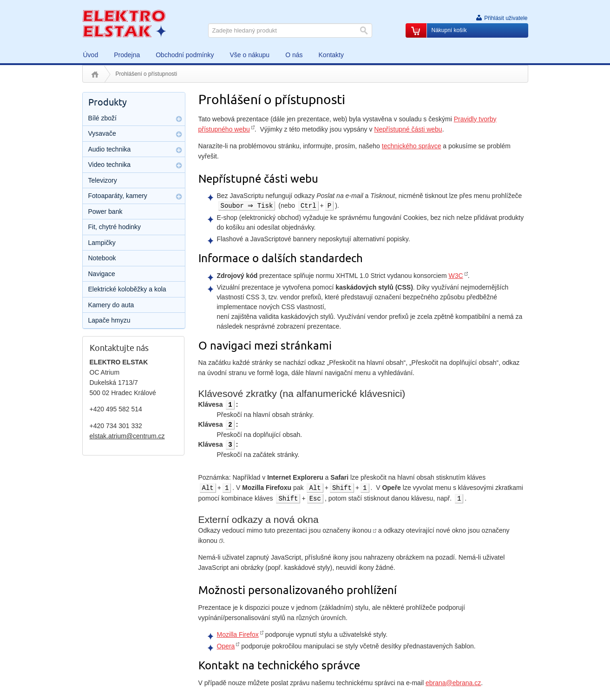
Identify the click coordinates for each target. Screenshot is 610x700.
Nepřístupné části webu (408, 129)
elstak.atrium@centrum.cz (127, 436)
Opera (226, 646)
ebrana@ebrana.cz (453, 683)
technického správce (412, 146)
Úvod (95, 74)
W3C (456, 276)
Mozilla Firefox (238, 634)
